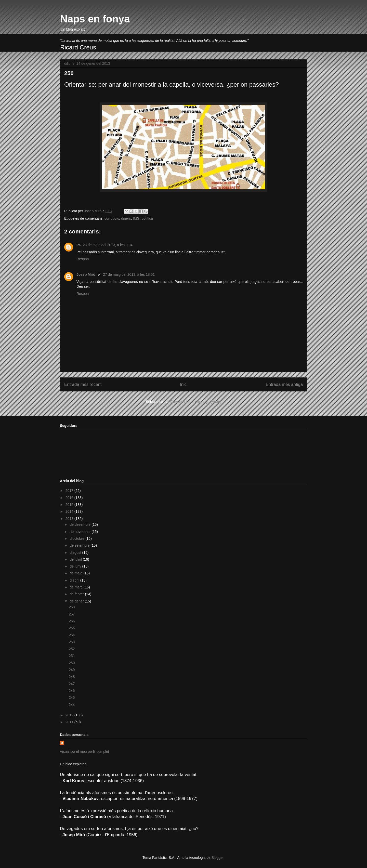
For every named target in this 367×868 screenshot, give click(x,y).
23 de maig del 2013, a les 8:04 (108, 245)
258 (72, 607)
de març (76, 587)
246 (72, 691)
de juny (76, 566)
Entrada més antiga (284, 384)
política (147, 218)
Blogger (218, 858)
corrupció (112, 218)
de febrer (77, 594)
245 (72, 698)
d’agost (76, 553)
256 (72, 621)
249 (72, 670)
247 (72, 684)
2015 (70, 505)
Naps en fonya (95, 19)
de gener (77, 601)
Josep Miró (86, 274)
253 (72, 642)
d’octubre (77, 538)
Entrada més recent (83, 384)
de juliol (76, 559)
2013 (70, 519)
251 (72, 656)
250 (72, 663)
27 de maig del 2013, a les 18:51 (129, 274)
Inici (184, 384)
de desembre (81, 524)
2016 (70, 498)
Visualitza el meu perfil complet (84, 752)
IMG (136, 218)
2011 (70, 722)
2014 (70, 511)
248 (72, 677)
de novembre (81, 532)
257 (72, 614)
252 (72, 649)
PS (79, 245)
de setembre (80, 545)
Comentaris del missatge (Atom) (196, 402)
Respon (83, 259)
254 (72, 635)
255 (72, 628)
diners (126, 218)
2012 (70, 715)
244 (72, 705)
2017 (70, 491)
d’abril (75, 580)
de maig (76, 573)
